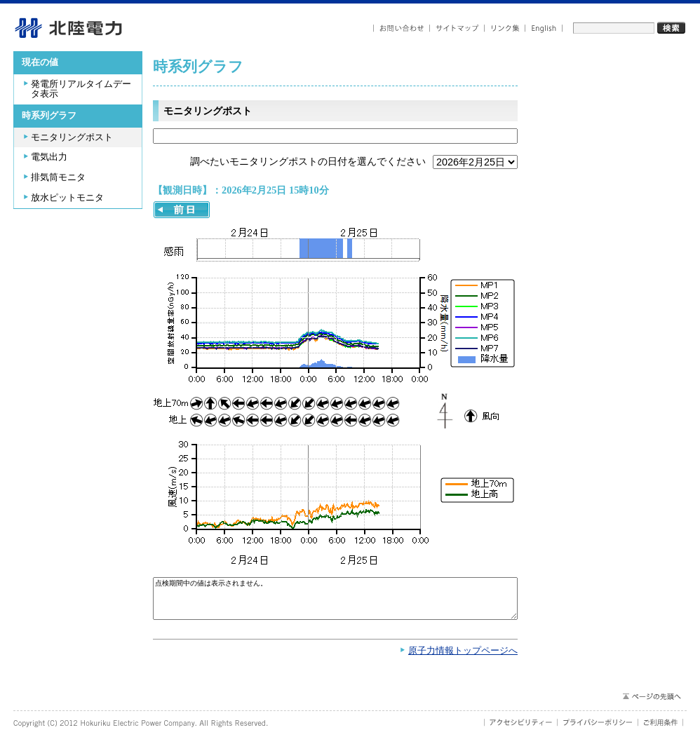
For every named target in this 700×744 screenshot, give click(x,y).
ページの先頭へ (651, 703)
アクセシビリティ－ (521, 729)
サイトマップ (457, 28)
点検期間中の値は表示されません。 (335, 602)
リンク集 (505, 28)
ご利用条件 (661, 729)
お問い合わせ (402, 28)
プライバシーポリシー (598, 729)
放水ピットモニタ (67, 198)
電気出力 (49, 157)
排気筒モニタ (58, 177)
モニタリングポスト (72, 137)
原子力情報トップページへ (463, 658)
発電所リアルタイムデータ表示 (81, 89)
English (544, 28)
